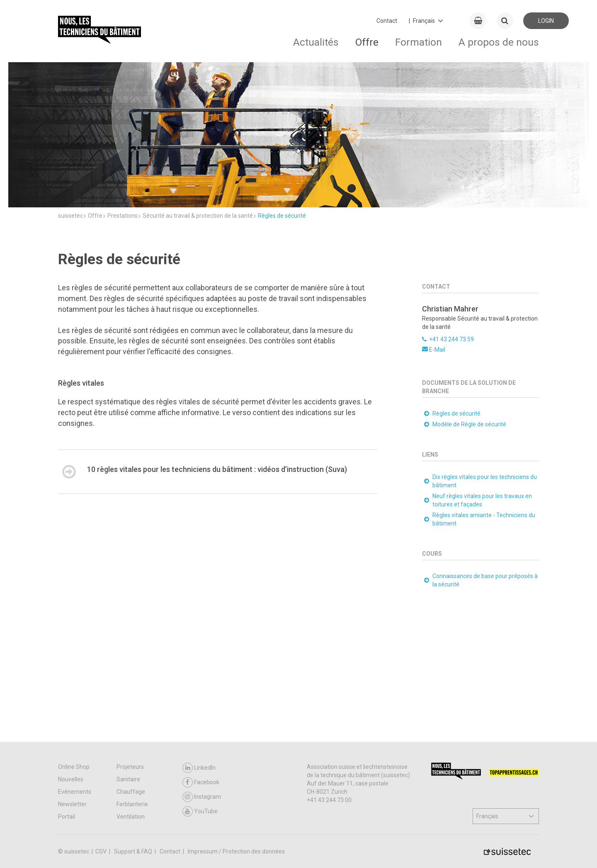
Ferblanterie (132, 804)
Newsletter (72, 804)
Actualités (316, 42)
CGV (102, 851)
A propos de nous (499, 42)
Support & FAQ (134, 851)
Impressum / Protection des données (236, 851)
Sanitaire (128, 779)
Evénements (75, 792)
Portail (67, 817)
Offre (367, 42)
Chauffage (131, 792)
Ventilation (131, 817)
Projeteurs (130, 767)
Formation (419, 42)
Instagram (202, 797)
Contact (387, 21)
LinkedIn (199, 768)
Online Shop (74, 767)
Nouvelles (71, 779)
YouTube (200, 811)
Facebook (201, 782)
